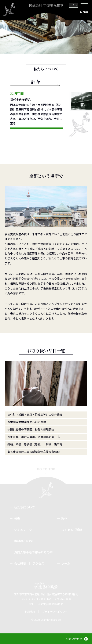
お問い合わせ (74, 639)
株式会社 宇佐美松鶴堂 (46, 5)
